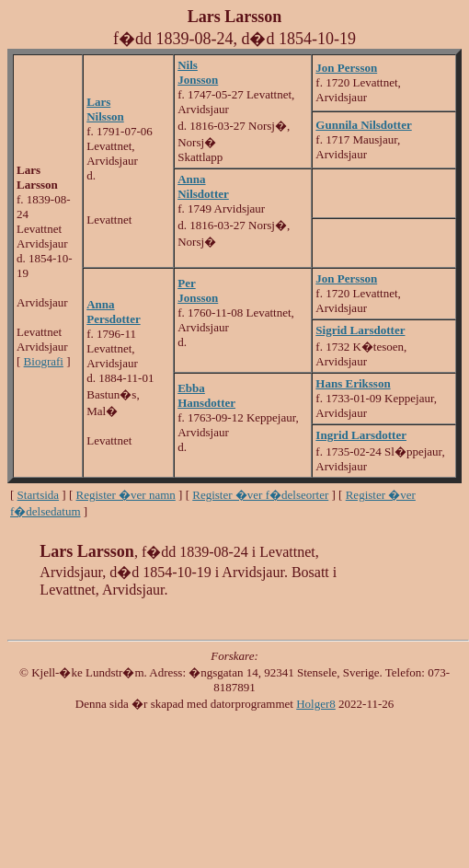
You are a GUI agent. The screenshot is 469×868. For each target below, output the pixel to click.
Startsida (39, 495)
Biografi (44, 361)
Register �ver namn (126, 495)
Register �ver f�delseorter (260, 495)
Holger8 (316, 704)
